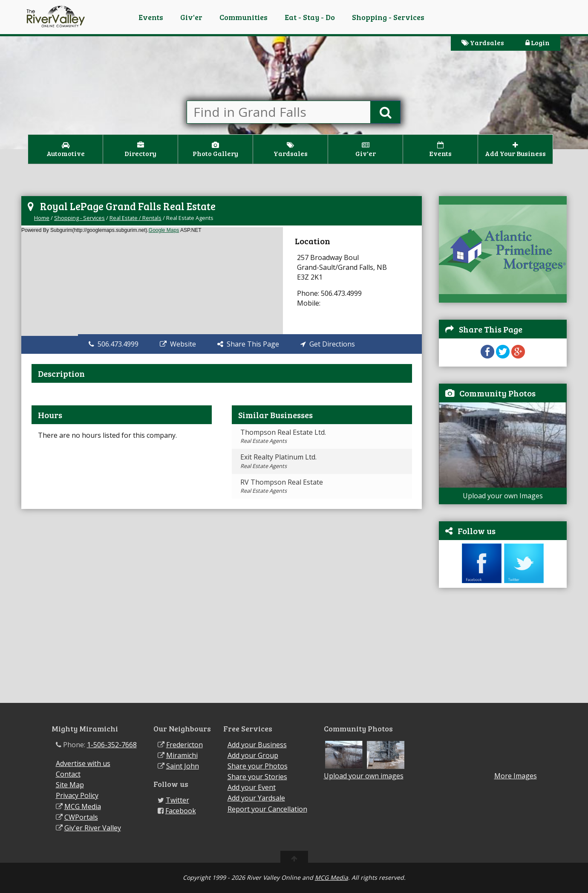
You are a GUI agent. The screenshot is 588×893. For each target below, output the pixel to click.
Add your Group (253, 755)
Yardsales (483, 42)
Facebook (181, 811)
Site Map (70, 785)
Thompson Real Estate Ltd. (283, 436)
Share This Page (248, 344)
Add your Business (257, 745)
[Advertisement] (503, 650)
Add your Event (252, 787)
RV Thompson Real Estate (282, 486)
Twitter (177, 800)
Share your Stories (257, 777)
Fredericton (184, 745)
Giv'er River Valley (93, 828)
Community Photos (497, 393)
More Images (516, 776)
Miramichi (182, 755)
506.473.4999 (114, 344)
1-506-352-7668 (112, 745)
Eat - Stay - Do (310, 17)
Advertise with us (83, 763)
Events (151, 17)
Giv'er (191, 17)
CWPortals (81, 817)
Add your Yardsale (256, 798)
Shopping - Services (388, 17)
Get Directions (328, 344)
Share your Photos (258, 766)
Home (42, 218)
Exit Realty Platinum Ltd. (278, 461)
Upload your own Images (503, 496)
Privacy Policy (77, 795)
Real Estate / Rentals (135, 218)
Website (178, 344)
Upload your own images (364, 776)
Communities (244, 17)
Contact (68, 774)
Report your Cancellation (267, 809)
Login (538, 42)
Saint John (183, 766)
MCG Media (83, 806)
